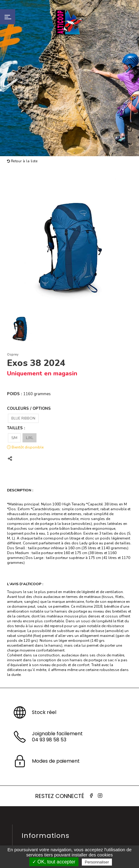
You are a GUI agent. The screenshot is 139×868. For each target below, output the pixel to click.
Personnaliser (97, 862)
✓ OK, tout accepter (54, 862)
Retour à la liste (22, 161)
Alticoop (70, 22)
